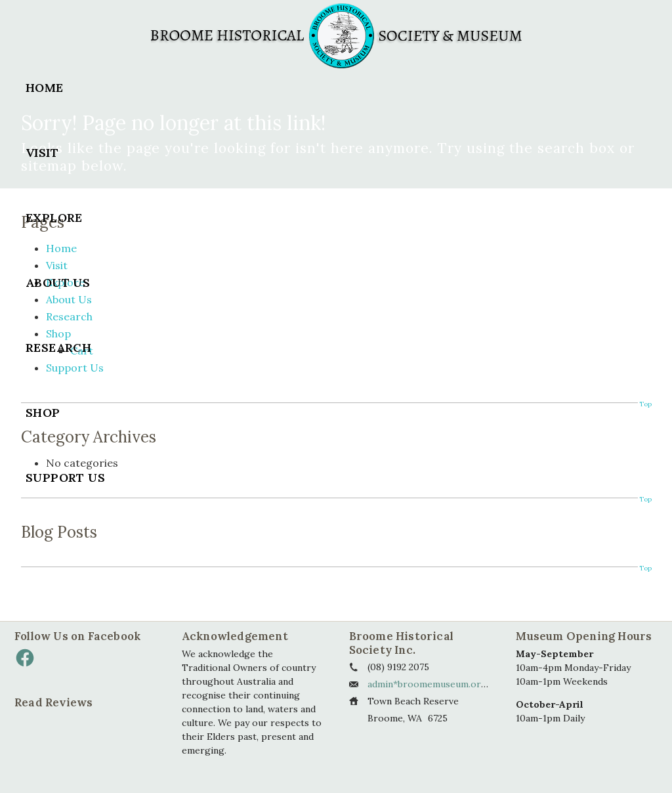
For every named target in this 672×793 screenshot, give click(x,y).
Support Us (65, 478)
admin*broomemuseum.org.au (433, 684)
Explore (54, 218)
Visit (42, 153)
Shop (43, 413)
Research (58, 348)
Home (45, 88)
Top (645, 568)
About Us (58, 283)
